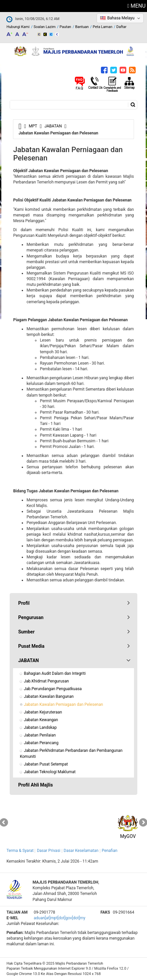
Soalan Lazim (44, 27)
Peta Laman (103, 27)
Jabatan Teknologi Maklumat (50, 772)
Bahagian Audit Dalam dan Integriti (55, 673)
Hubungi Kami (18, 27)
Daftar (121, 27)
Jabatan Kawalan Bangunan (49, 696)
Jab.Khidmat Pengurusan (46, 681)
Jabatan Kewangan (41, 720)
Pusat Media (31, 646)
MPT (33, 126)
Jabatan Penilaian (40, 735)
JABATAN (53, 126)
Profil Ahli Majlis (35, 785)
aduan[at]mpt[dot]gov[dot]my (59, 918)
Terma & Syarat (20, 851)
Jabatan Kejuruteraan (43, 712)
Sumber (26, 632)
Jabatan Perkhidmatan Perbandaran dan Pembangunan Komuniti (71, 753)
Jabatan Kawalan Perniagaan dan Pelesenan (63, 704)
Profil (24, 603)
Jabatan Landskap (40, 727)
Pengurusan (31, 617)
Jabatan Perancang (41, 743)
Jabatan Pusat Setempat (46, 764)
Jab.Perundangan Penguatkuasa (53, 689)
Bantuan (82, 27)
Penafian (110, 851)
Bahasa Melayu (121, 18)
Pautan (65, 27)
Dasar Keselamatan (81, 851)
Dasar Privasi (48, 851)
